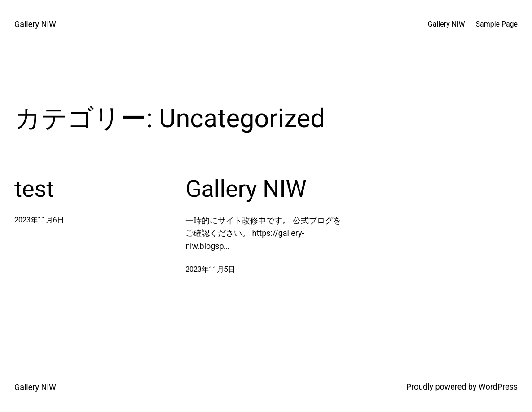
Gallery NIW (35, 24)
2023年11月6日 (39, 220)
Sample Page (497, 24)
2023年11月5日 (210, 269)
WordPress (498, 387)
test (34, 189)
